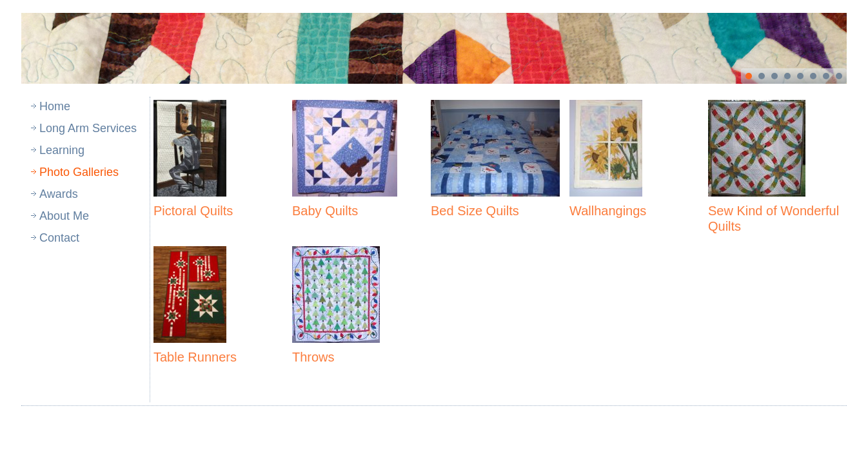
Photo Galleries (79, 172)
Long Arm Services (88, 128)
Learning (62, 150)
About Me (64, 216)
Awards (59, 194)
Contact (59, 238)
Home (55, 106)
